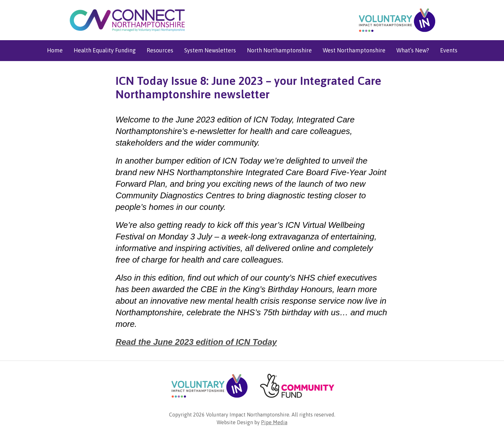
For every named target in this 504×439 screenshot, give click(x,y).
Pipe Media (274, 422)
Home (55, 50)
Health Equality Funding (105, 50)
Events (449, 50)
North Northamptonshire (279, 50)
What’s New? (413, 50)
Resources (160, 50)
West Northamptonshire (354, 50)
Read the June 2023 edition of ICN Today (196, 342)
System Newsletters (210, 50)
